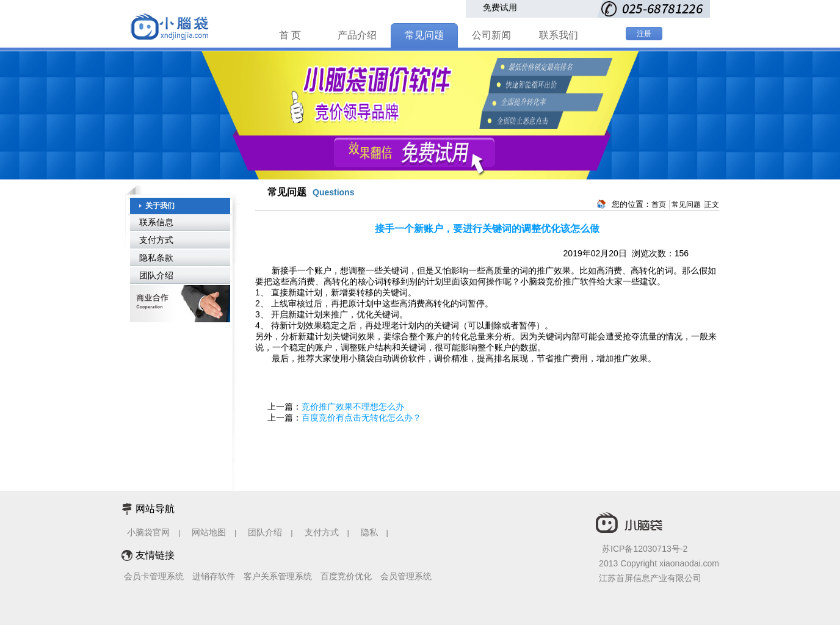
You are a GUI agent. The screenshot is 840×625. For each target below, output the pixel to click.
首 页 (290, 35)
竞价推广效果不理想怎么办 (353, 406)
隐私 (371, 532)
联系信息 (156, 222)
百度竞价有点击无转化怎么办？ (361, 417)
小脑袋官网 (148, 532)
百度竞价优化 (346, 576)
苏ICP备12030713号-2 (645, 549)
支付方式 (156, 240)
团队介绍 (156, 275)
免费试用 (500, 7)
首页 (659, 204)
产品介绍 (357, 35)
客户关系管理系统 (278, 576)
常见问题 (424, 35)
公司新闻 (491, 35)
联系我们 (559, 35)
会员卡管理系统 (154, 576)
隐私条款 (156, 258)
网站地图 (209, 532)
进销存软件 (214, 576)
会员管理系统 (406, 576)
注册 (644, 34)
